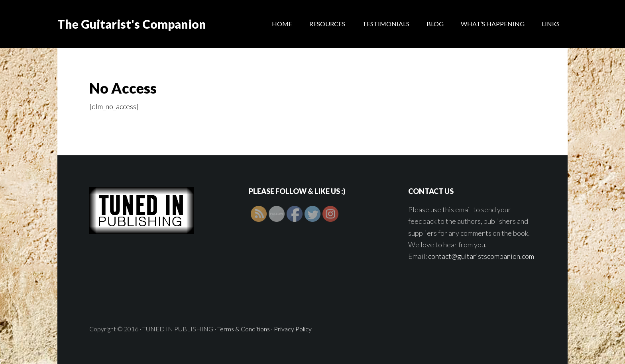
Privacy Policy (293, 329)
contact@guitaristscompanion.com (481, 256)
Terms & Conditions (244, 329)
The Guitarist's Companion (132, 24)
